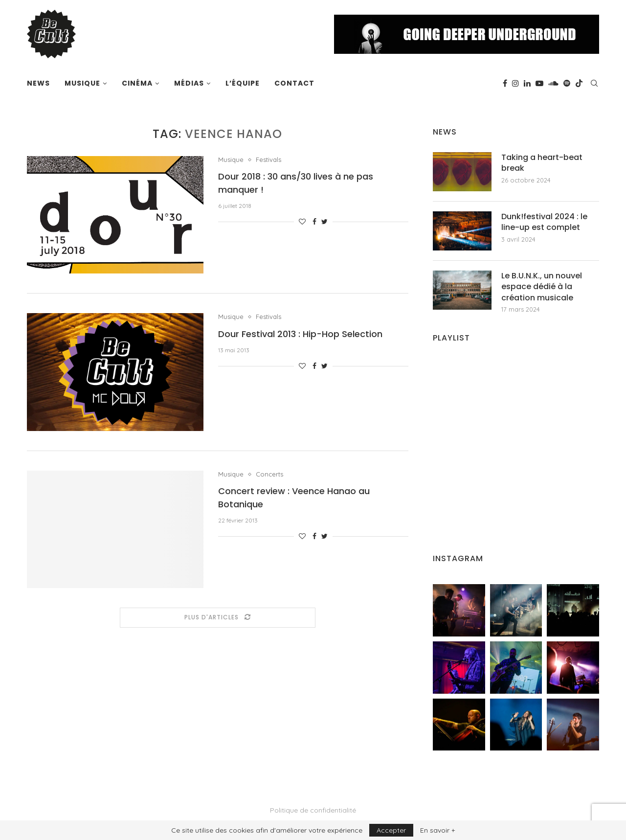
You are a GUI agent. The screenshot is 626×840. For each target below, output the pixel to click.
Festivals (268, 160)
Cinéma (137, 83)
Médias (189, 83)
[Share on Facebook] (314, 222)
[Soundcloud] (553, 83)
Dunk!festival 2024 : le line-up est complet (544, 222)
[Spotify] (567, 83)
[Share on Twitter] (324, 222)
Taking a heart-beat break (542, 163)
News (38, 83)
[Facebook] (505, 83)
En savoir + (437, 830)
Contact (294, 83)
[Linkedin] (527, 83)
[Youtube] (539, 83)
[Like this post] (302, 222)
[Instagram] (515, 83)
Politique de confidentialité (313, 810)
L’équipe (243, 83)
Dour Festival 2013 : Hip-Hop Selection (300, 334)
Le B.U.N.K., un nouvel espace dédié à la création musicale (542, 287)
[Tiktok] (579, 83)
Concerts (269, 474)
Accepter (391, 830)
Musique (82, 83)
